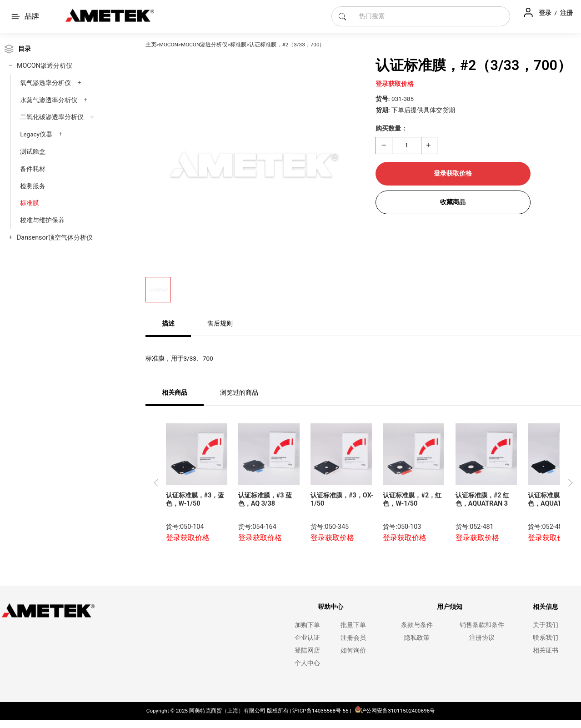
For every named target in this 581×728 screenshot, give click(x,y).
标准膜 (30, 203)
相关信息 (546, 607)
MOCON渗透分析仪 (45, 66)
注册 (566, 13)
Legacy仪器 (36, 134)
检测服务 (33, 186)
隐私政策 (417, 638)
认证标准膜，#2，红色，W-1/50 (412, 500)
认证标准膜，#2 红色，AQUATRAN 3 (482, 500)
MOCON (169, 45)
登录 (546, 13)
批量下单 (353, 625)
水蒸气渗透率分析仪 (49, 100)
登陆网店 (307, 650)
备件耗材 (33, 169)
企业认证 (307, 638)
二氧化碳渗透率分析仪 (52, 117)
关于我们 (546, 625)
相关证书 (546, 650)
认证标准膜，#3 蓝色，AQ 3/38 (265, 500)
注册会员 (353, 638)
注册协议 (482, 638)
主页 (151, 45)
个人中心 (307, 663)
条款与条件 (417, 625)
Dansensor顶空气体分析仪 (55, 238)
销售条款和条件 (482, 625)
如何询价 (353, 650)
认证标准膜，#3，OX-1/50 (342, 500)
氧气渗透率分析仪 (45, 83)
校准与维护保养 (42, 220)
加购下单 (307, 625)
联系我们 (546, 638)
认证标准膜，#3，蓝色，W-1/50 (195, 500)
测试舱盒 (33, 151)
